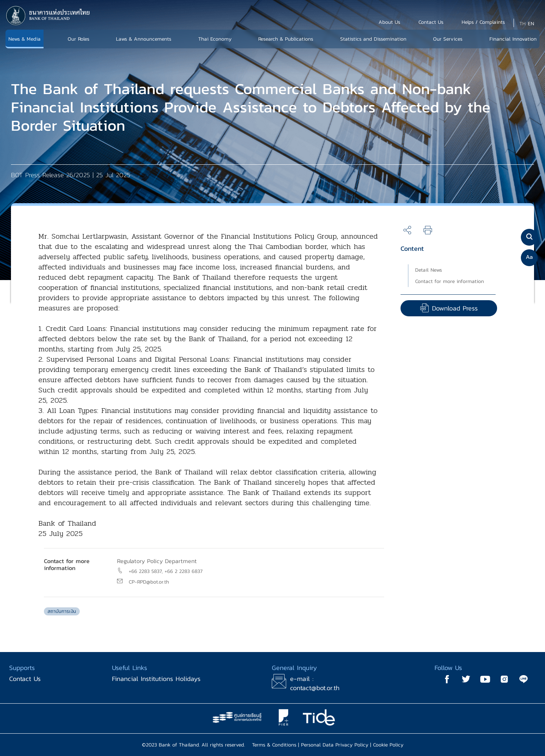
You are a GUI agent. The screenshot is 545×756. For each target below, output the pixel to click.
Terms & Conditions (274, 745)
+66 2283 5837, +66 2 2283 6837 (166, 571)
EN (531, 24)
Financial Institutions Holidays (156, 679)
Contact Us (25, 679)
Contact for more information (450, 281)
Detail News (429, 270)
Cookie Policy (388, 745)
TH (523, 24)
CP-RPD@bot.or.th (149, 582)
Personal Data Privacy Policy (335, 745)
